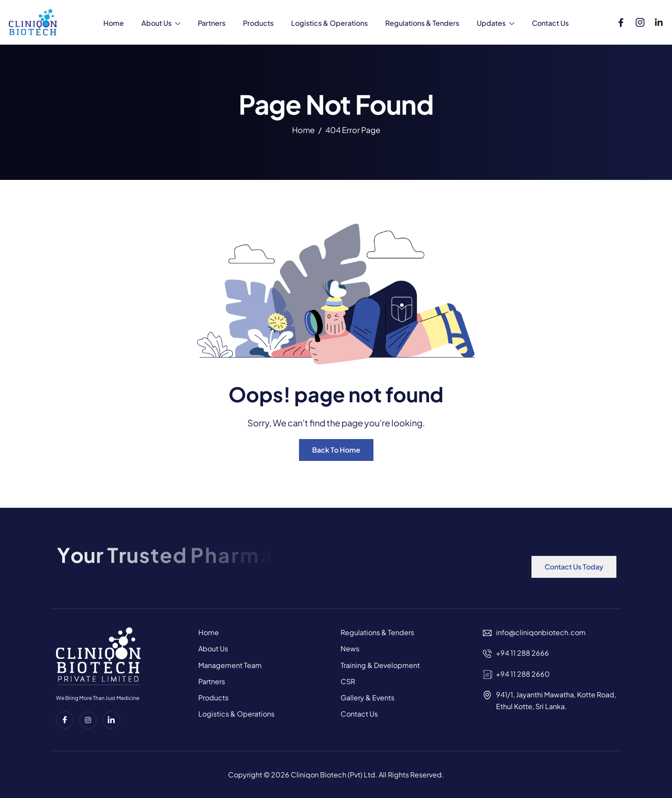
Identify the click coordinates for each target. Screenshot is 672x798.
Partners (212, 23)
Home (114, 23)
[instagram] (88, 720)
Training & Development (380, 665)
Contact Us (550, 23)
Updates (496, 24)
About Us (161, 24)
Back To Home (336, 450)
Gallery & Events (368, 698)
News (350, 649)
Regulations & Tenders (422, 23)
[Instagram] (640, 21)
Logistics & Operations (329, 23)
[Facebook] (621, 21)
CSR (348, 681)
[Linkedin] (659, 21)
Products (258, 23)
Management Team (230, 665)
